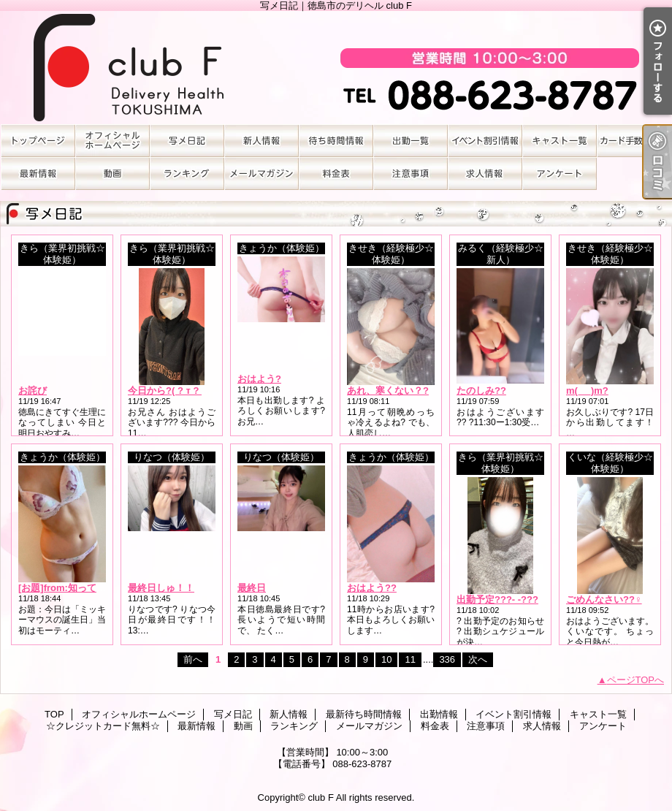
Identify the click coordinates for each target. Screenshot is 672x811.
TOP (38, 141)
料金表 (336, 174)
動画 (112, 174)
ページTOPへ (636, 680)
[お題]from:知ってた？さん (76, 588)
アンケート (560, 174)
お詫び (33, 391)
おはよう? (259, 379)
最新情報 (38, 174)
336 (447, 659)
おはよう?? (372, 588)
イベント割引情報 (485, 141)
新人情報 (261, 141)
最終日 (252, 588)
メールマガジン (261, 174)
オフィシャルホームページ (112, 141)
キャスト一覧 (560, 141)
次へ (478, 659)
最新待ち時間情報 (336, 141)
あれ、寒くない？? (388, 391)
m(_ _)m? (587, 391)
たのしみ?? (481, 391)
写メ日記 (187, 141)
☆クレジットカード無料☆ (634, 141)
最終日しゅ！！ (161, 588)
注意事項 (411, 174)
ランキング (187, 174)
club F (320, 797)
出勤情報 (411, 141)
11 (410, 659)
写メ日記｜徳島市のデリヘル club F (336, 68)
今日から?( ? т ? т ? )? (177, 391)
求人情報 (485, 174)
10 (386, 659)
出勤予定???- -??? (497, 599)
